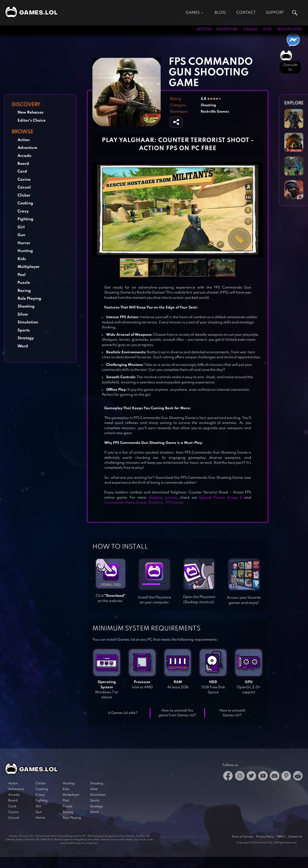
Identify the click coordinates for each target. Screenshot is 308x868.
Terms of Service (242, 837)
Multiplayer (289, 29)
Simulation (28, 322)
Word (23, 346)
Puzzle (24, 283)
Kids (267, 29)
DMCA (281, 837)
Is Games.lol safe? (123, 713)
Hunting (25, 251)
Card (22, 172)
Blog (220, 13)
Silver (23, 315)
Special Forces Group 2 (220, 498)
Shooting (26, 306)
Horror (24, 243)
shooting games (161, 498)
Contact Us (295, 837)
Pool (22, 275)
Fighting (25, 219)
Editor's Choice (32, 121)
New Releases (31, 113)
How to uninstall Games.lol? (232, 713)
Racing (24, 291)
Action (204, 29)
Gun (21, 235)
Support (275, 13)
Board (23, 164)
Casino (24, 180)
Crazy (23, 211)
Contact (246, 13)
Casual (251, 29)
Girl (21, 227)
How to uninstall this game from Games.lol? (177, 713)
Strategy (26, 338)
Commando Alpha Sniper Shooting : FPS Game (144, 503)
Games (193, 13)
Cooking (25, 203)
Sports (24, 330)
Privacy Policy (265, 837)
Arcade (24, 156)
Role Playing (29, 299)
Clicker (24, 195)
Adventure (227, 29)
